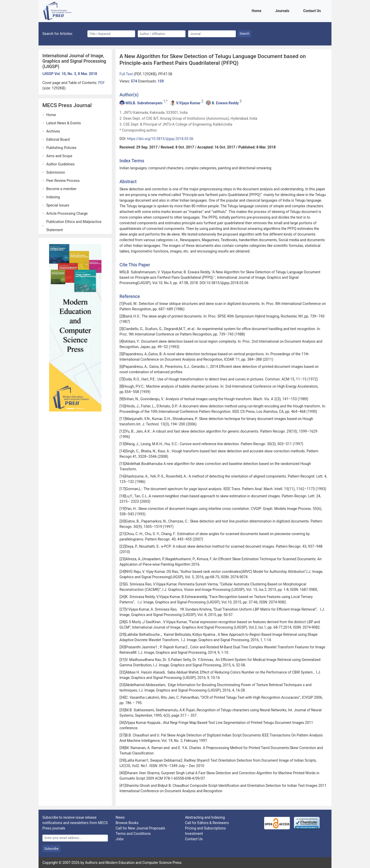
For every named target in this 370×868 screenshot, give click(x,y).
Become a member (61, 189)
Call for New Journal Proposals (140, 828)
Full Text (127, 74)
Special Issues (58, 205)
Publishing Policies (61, 148)
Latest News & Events (64, 123)
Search (245, 34)
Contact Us (313, 10)
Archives (53, 131)
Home (257, 10)
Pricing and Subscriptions (205, 828)
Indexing (53, 197)
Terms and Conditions (133, 834)
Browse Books (127, 823)
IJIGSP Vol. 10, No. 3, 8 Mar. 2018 (70, 74)
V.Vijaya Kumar (188, 103)
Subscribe (51, 849)
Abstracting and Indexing (205, 817)
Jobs (120, 839)
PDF (101, 83)
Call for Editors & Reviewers (207, 823)
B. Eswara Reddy (225, 103)
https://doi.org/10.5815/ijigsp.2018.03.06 (160, 139)
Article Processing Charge (67, 213)
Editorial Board (58, 139)
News (120, 817)
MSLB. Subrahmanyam (144, 103)
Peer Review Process (63, 181)
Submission (56, 172)
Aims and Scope (59, 156)
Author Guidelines (60, 164)
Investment (194, 834)
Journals (283, 10)
